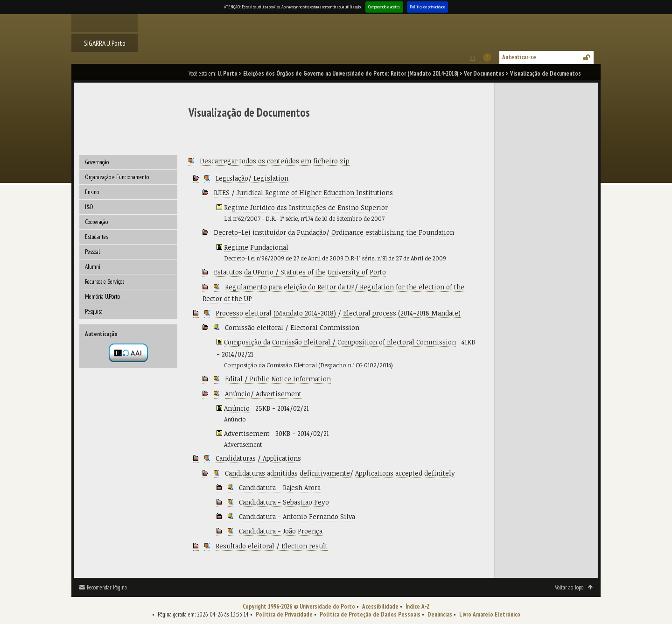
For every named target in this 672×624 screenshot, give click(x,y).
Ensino (92, 192)
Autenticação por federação (128, 353)
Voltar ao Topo (569, 587)
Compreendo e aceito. (384, 7)
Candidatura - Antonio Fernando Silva (297, 516)
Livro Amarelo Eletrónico (490, 614)
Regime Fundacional (256, 247)
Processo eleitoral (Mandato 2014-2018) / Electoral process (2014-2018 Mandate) (338, 313)
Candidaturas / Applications (258, 458)
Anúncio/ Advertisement (263, 394)
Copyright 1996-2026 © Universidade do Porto (299, 606)
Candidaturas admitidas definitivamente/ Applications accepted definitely (340, 473)
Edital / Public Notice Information (278, 379)
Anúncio (237, 408)
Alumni (93, 267)
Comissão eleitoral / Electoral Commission (292, 327)
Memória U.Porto (102, 297)
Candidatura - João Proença (281, 531)
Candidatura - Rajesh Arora (280, 487)
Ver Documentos (484, 74)
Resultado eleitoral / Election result (272, 546)
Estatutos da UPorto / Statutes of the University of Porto (300, 272)
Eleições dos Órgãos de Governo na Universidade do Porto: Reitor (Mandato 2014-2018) (351, 74)
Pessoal (92, 252)
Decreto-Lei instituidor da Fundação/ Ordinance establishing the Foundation (334, 232)
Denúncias (440, 614)
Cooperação (96, 222)
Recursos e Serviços (105, 282)
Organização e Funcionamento (117, 177)
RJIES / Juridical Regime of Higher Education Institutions (303, 193)
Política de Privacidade (284, 614)
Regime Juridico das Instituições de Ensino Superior (306, 207)
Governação (97, 162)
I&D (89, 207)
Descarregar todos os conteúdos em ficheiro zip (275, 161)
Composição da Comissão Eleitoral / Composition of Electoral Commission (340, 342)
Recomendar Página (107, 587)
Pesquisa (94, 312)
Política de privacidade (427, 7)
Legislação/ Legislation (252, 178)
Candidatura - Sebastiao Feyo (284, 502)
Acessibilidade (380, 606)
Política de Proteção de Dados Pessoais (370, 614)
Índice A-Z (418, 606)
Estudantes (96, 237)
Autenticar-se (519, 57)
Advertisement (247, 433)
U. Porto (227, 74)
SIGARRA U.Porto (105, 43)
